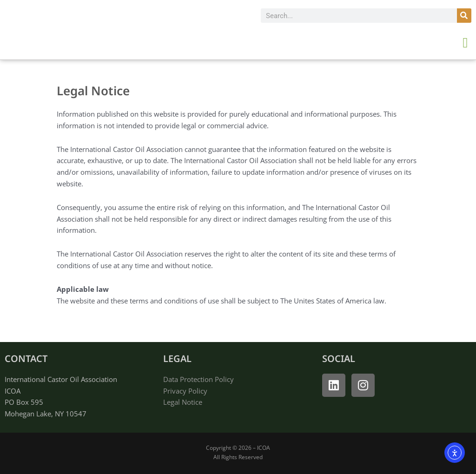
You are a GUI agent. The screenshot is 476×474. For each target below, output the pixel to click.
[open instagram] (363, 385)
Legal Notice (183, 402)
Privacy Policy (185, 391)
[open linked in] (334, 385)
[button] (465, 43)
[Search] (464, 16)
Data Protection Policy (198, 379)
